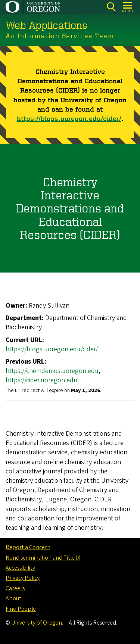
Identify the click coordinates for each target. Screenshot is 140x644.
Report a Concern (28, 547)
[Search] (111, 7)
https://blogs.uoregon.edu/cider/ (69, 118)
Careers (15, 588)
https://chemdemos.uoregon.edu (52, 371)
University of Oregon (37, 623)
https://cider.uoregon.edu (41, 380)
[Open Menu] (128, 7)
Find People (21, 609)
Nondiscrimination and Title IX (43, 558)
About (13, 598)
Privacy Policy (23, 578)
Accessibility (20, 568)
